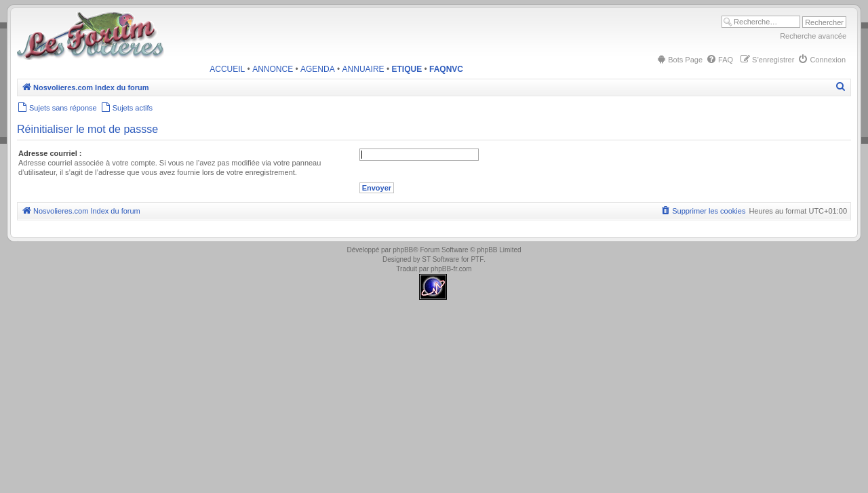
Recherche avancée (813, 36)
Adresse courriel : (50, 153)
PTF (477, 259)
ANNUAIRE (363, 69)
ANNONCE (273, 69)
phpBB (403, 250)
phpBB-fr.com (451, 269)
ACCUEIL (227, 69)
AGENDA (318, 69)
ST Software (440, 259)
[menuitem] (679, 60)
